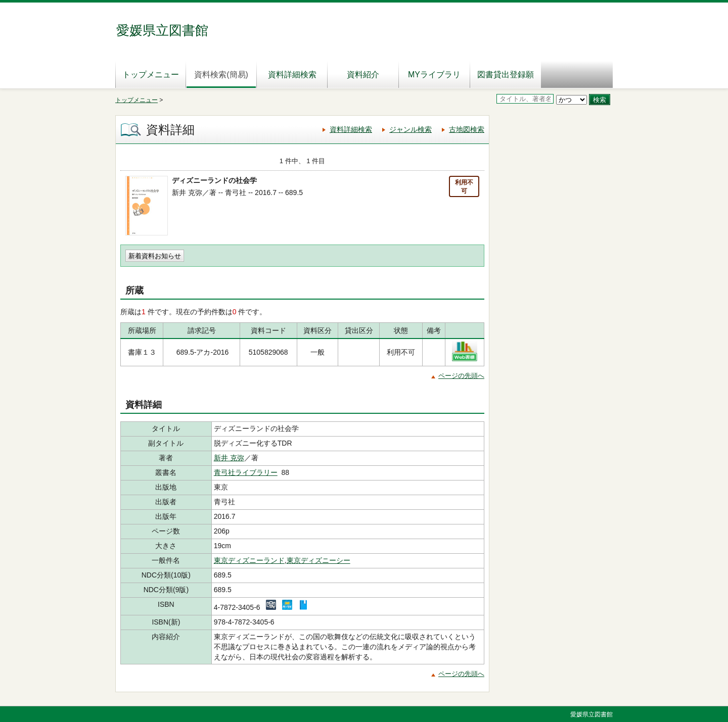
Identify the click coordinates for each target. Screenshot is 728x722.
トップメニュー (151, 75)
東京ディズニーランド (249, 560)
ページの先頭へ (461, 376)
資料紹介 (363, 75)
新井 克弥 (229, 458)
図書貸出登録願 (506, 75)
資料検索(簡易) (221, 75)
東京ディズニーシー (318, 560)
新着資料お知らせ (155, 256)
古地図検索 (467, 129)
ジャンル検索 (411, 129)
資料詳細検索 (292, 75)
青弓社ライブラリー (246, 472)
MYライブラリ (434, 75)
